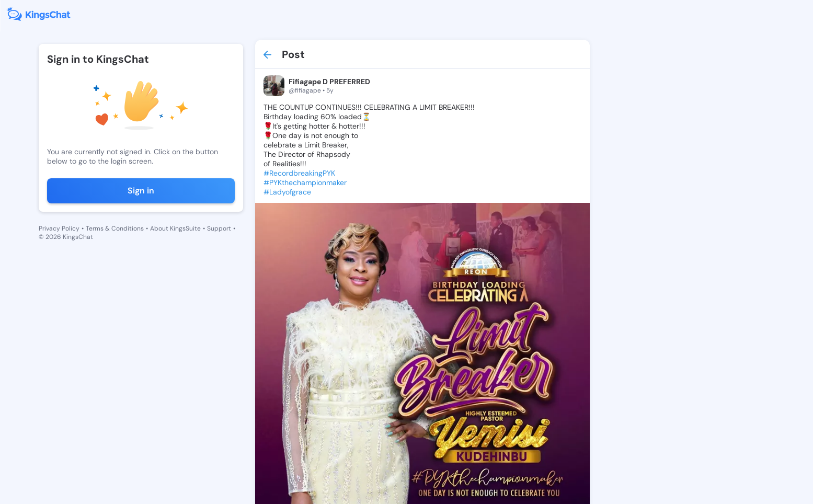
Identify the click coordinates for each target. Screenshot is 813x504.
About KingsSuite (175, 228)
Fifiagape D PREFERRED (329, 82)
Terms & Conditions (115, 228)
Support (219, 228)
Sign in (141, 191)
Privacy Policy (59, 228)
